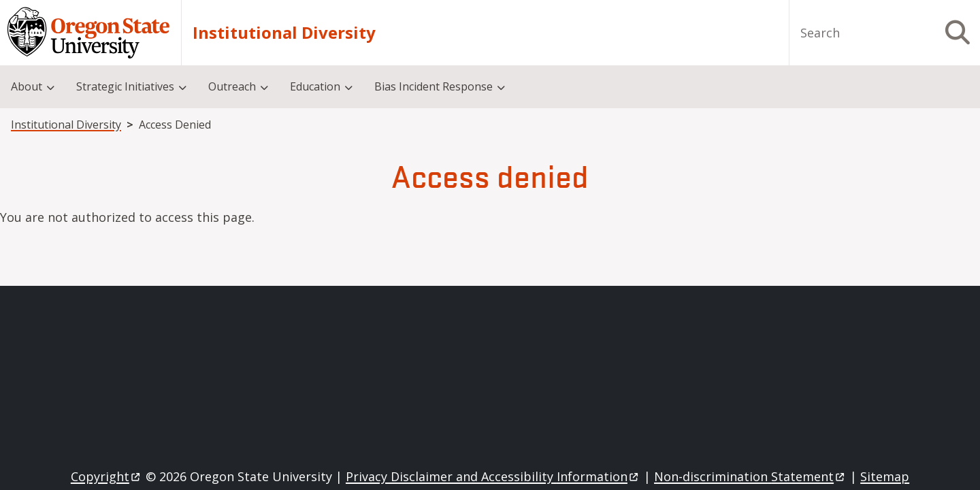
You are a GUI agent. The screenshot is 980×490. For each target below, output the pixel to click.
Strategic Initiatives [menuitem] (125, 86)
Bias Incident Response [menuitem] (434, 86)
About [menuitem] (27, 86)
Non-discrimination (750, 476)
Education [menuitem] (315, 86)
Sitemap (885, 476)
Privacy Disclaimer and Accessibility (493, 476)
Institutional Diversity (284, 33)
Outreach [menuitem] (232, 86)
